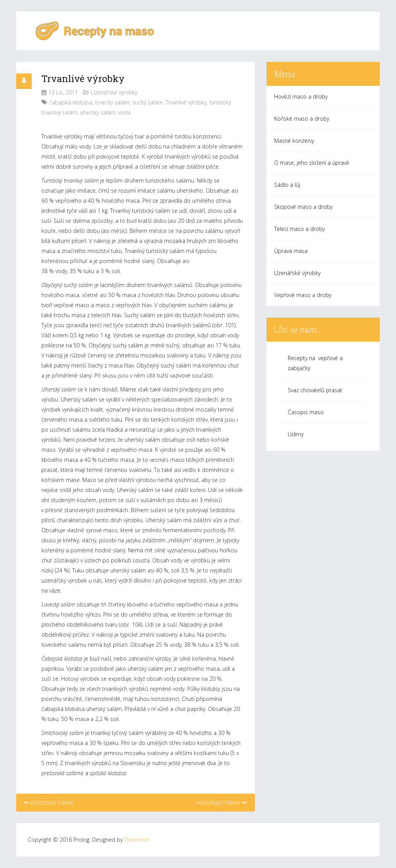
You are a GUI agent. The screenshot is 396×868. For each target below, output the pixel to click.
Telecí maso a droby (300, 229)
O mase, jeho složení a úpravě (312, 163)
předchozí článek (49, 802)
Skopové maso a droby (303, 207)
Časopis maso (306, 412)
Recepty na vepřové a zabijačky (315, 363)
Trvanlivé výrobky (83, 79)
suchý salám (148, 102)
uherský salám (98, 112)
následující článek (222, 802)
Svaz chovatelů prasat (315, 390)
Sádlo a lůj (287, 185)
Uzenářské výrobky (114, 92)
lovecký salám (112, 102)
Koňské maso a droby (302, 119)
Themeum (137, 840)
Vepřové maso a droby (303, 295)
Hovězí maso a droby (301, 97)
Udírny (296, 434)
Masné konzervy (294, 141)
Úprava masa (291, 251)
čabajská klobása (71, 102)
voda (125, 112)
